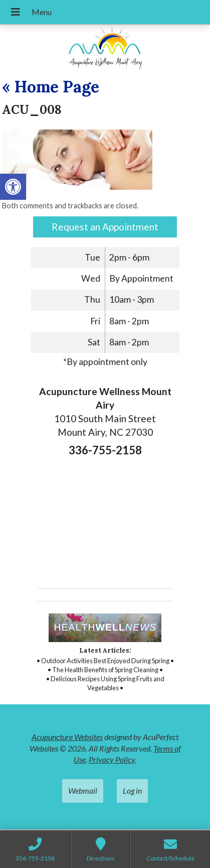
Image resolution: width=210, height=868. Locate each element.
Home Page (51, 87)
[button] (13, 187)
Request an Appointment (105, 227)
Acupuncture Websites (67, 737)
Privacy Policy (112, 759)
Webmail (83, 790)
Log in (132, 790)
